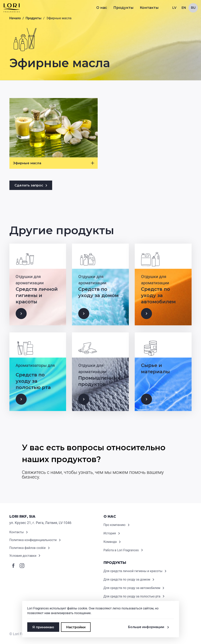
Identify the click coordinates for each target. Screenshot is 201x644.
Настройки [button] (76, 627)
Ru (193, 8)
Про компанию (117, 525)
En (184, 8)
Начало (15, 18)
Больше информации (149, 627)
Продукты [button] (123, 8)
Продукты (33, 18)
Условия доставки (26, 556)
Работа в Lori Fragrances (124, 550)
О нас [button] (102, 8)
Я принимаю (43, 627)
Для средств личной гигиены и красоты (136, 571)
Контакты (149, 8)
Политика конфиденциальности (36, 540)
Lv (174, 8)
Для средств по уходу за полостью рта (135, 596)
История (112, 533)
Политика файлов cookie (30, 548)
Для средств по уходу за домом (130, 580)
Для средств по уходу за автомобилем (135, 588)
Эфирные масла (54, 163)
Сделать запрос (32, 185)
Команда (113, 542)
